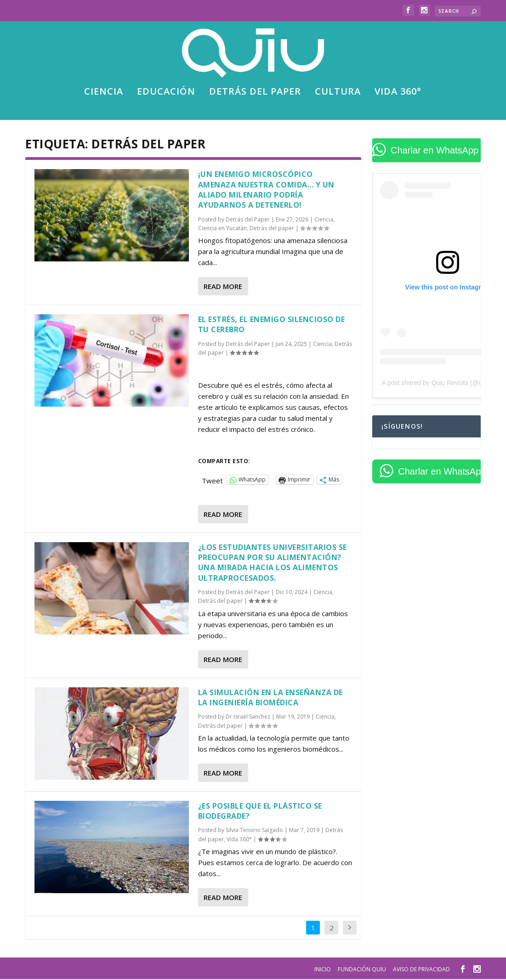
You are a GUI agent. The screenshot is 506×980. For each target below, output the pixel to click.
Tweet (212, 480)
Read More (223, 287)
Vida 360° (398, 93)
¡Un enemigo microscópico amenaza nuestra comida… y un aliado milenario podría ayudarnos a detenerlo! (266, 190)
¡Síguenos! (402, 427)
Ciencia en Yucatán (222, 229)
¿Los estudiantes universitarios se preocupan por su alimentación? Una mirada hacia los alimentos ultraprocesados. (273, 563)
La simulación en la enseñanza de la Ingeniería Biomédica (270, 698)
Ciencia (104, 93)
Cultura (338, 93)
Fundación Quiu (362, 970)
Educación (166, 93)
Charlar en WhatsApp (435, 151)
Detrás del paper (255, 93)
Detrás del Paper (248, 220)
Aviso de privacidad (421, 970)
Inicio (323, 970)
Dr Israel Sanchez (248, 717)
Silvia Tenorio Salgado (254, 831)
